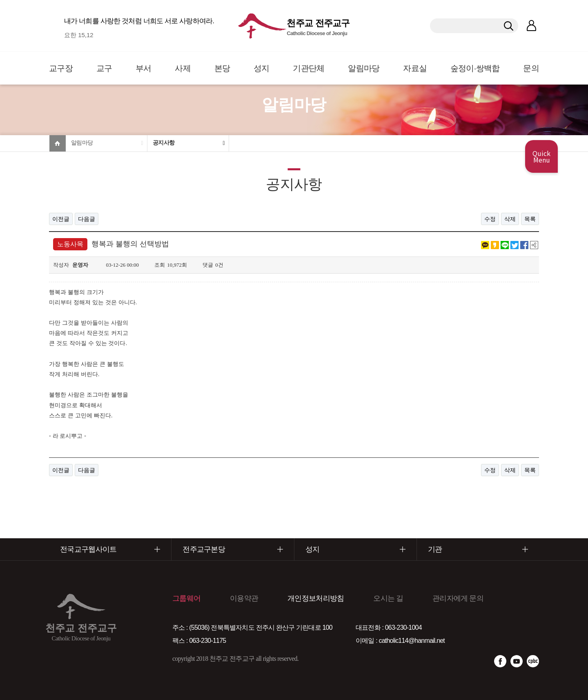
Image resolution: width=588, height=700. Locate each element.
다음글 (87, 219)
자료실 (415, 68)
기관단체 (308, 68)
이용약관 (244, 598)
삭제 (510, 219)
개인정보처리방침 (316, 598)
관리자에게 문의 (458, 598)
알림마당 (364, 68)
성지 (262, 68)
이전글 (61, 219)
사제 (183, 68)
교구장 (61, 68)
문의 (531, 68)
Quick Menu (541, 156)
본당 (222, 68)
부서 (144, 68)
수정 (490, 219)
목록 (530, 219)
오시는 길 (388, 598)
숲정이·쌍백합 (475, 68)
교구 (104, 68)
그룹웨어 (186, 598)
